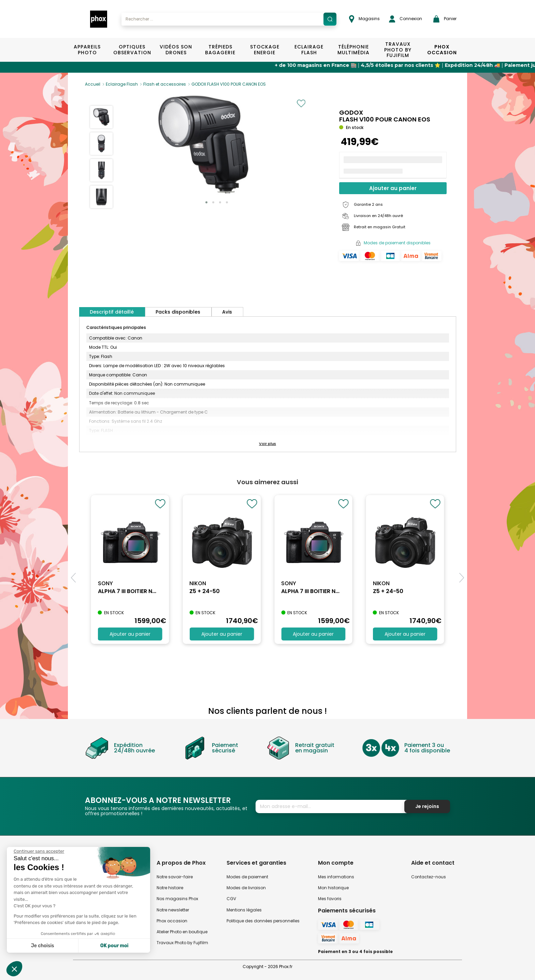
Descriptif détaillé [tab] (112, 312)
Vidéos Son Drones (176, 50)
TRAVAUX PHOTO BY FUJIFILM (398, 50)
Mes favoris (330, 899)
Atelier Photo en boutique (182, 932)
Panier (445, 19)
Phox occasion (172, 921)
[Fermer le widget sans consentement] (39, 851)
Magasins (364, 19)
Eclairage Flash (309, 50)
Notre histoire (170, 888)
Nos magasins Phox (177, 899)
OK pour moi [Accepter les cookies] (114, 946)
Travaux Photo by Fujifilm (182, 943)
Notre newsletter (173, 910)
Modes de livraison (246, 888)
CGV (231, 899)
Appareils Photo (87, 50)
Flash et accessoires (165, 84)
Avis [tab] (227, 312)
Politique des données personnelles (263, 921)
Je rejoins (427, 806)
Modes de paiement (247, 877)
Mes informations (336, 877)
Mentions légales (244, 910)
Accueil (93, 84)
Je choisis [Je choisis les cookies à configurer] (43, 946)
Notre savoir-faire (175, 877)
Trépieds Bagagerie (220, 50)
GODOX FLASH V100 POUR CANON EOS (229, 84)
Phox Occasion (442, 50)
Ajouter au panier (393, 188)
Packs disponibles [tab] (178, 312)
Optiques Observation (132, 50)
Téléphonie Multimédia (353, 50)
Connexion (406, 19)
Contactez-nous (429, 877)
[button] (206, 202)
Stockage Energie (265, 50)
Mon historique (333, 888)
